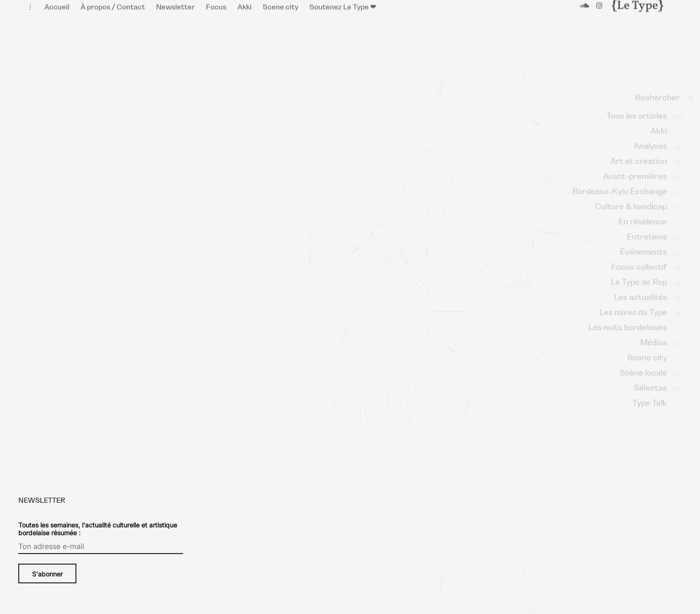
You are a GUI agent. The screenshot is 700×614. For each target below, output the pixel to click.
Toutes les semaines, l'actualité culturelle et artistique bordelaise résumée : (98, 538)
